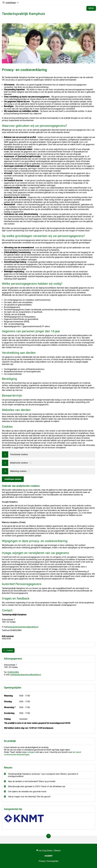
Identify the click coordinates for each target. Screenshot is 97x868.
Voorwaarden (53, 861)
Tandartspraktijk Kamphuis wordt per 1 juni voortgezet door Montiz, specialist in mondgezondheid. (43, 775)
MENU (91, 8)
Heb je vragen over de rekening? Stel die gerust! (29, 797)
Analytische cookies (19, 463)
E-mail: (5, 627)
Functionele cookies (19, 454)
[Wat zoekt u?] (48, 645)
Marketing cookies (18, 471)
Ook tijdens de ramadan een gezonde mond (27, 792)
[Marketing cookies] (29, 471)
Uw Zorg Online (46, 851)
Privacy (42, 861)
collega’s (31, 752)
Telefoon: (6, 630)
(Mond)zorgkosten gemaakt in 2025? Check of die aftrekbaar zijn (37, 786)
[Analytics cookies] (30, 463)
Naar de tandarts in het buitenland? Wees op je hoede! (32, 781)
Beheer (57, 851)
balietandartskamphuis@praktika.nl (23, 627)
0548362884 (13, 672)
